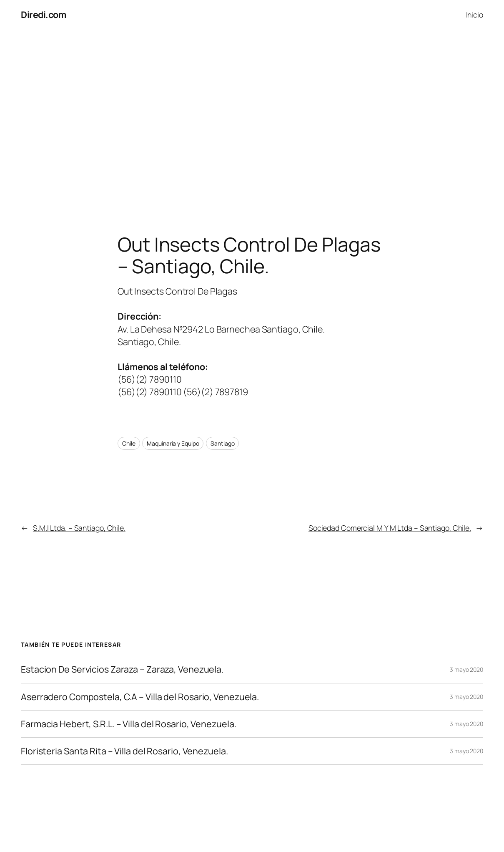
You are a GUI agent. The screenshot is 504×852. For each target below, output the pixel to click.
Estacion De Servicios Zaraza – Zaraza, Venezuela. (122, 669)
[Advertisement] (252, 117)
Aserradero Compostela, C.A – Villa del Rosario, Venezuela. (140, 697)
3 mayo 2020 (466, 669)
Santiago (222, 443)
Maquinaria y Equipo (173, 443)
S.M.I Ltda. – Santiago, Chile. (79, 528)
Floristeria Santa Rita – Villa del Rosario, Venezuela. (124, 751)
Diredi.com (43, 14)
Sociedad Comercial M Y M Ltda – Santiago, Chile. (390, 528)
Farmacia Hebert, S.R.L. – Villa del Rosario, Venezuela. (129, 724)
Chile (129, 443)
